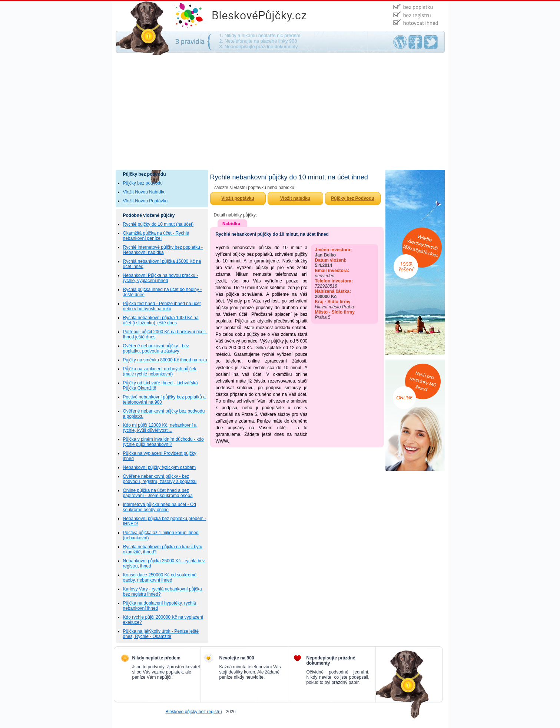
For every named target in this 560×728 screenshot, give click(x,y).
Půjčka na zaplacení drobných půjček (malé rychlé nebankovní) (160, 371)
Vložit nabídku (295, 198)
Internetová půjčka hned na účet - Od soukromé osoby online (160, 507)
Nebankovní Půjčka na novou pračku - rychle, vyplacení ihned (161, 278)
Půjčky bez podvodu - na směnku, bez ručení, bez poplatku (268, 16)
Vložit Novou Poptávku (145, 201)
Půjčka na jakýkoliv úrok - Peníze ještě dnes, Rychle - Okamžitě (161, 634)
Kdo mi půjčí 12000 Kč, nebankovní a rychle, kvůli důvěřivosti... (160, 428)
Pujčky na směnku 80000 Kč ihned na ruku (165, 360)
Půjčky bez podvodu (143, 183)
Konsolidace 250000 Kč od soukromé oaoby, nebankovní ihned (160, 578)
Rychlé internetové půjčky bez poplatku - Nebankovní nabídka (163, 250)
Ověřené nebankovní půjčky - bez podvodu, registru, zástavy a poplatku (160, 479)
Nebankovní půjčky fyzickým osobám (160, 467)
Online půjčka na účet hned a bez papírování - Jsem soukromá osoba (158, 493)
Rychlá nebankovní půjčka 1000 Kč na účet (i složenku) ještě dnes (161, 320)
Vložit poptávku (238, 198)
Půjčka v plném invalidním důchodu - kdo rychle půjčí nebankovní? (163, 442)
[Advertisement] (280, 114)
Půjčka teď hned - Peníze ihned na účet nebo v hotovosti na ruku (162, 306)
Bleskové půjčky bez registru (194, 712)
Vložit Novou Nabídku (144, 192)
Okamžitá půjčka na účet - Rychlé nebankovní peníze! (156, 236)
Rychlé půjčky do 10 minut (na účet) (158, 224)
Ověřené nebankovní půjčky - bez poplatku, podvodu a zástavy (156, 348)
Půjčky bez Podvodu (353, 198)
